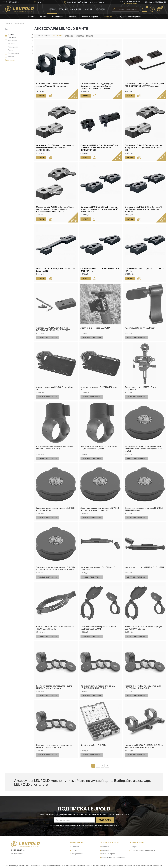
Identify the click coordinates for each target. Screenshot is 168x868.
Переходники (13, 47)
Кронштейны (13, 41)
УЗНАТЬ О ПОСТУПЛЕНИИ (48, 338)
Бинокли (72, 17)
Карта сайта (106, 850)
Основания (12, 38)
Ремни (10, 50)
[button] (130, 3)
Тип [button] (6, 29)
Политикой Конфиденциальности (83, 825)
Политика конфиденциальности (143, 850)
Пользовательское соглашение (113, 857)
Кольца (43, 17)
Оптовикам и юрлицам (70, 9)
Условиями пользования (104, 825)
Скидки (134, 847)
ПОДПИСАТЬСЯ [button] (105, 820)
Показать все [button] (10, 60)
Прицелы (31, 17)
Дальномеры (57, 17)
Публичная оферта (108, 854)
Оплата (75, 850)
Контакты (100, 9)
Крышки (11, 44)
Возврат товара (78, 854)
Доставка (75, 847)
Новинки (88, 9)
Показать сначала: (44, 36)
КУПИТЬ (41, 96)
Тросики (11, 56)
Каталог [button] (52, 9)
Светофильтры (13, 53)
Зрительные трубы (90, 17)
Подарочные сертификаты (130, 17)
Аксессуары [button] (108, 17)
